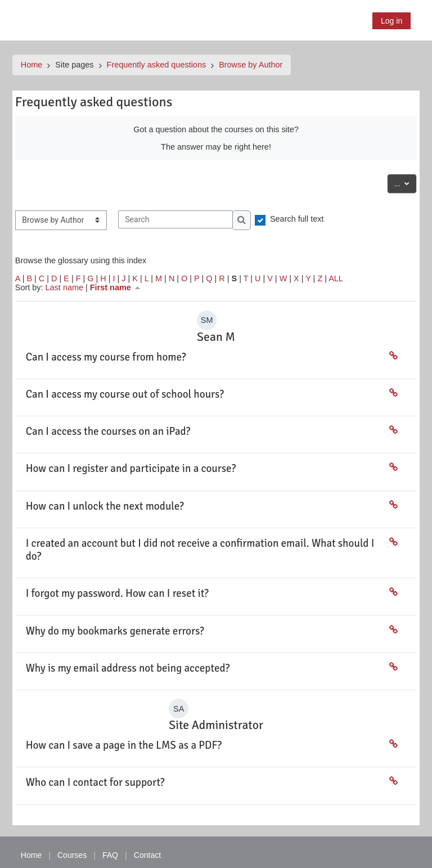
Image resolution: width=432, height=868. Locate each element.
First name (116, 287)
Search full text (297, 219)
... (405, 183)
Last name (64, 287)
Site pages (75, 65)
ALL (336, 278)
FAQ (110, 855)
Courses (72, 855)
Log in (391, 21)
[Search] (175, 219)
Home (32, 65)
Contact (147, 855)
